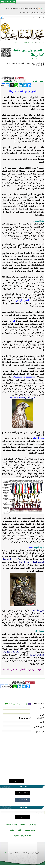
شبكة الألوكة (40, 43)
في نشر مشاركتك (23, 792)
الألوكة (7, 853)
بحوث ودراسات (12, 825)
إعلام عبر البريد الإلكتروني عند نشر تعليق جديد (15, 704)
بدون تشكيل (8, 80)
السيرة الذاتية (34, 825)
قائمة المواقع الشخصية (22, 836)
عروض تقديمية (30, 830)
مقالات (23, 825)
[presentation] (26, 772)
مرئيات (12, 830)
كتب (19, 830)
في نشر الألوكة (23, 799)
